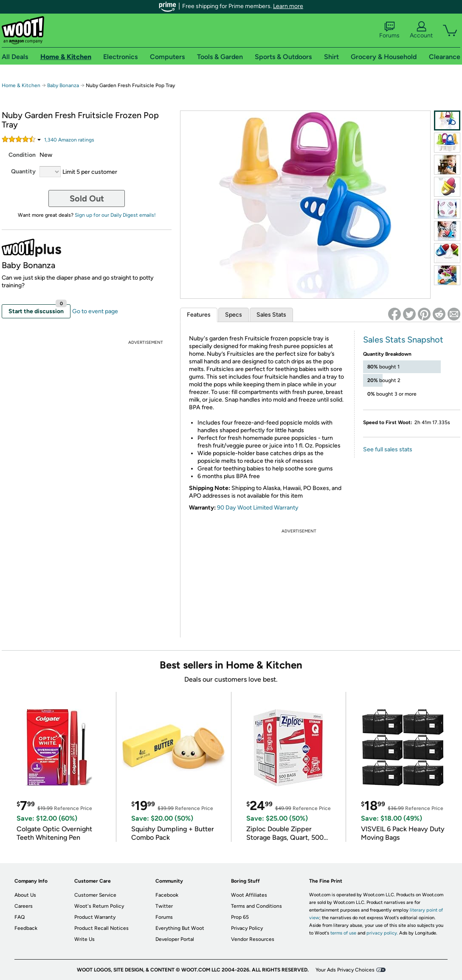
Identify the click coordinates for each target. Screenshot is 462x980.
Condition (22, 155)
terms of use (343, 933)
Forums (389, 30)
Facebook (167, 895)
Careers (24, 906)
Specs (234, 315)
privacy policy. (382, 933)
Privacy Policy (247, 928)
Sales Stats (271, 315)
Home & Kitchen (21, 85)
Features (199, 315)
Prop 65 (240, 917)
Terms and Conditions (256, 906)
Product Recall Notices (101, 928)
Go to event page (95, 311)
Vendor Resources (253, 939)
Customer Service (95, 895)
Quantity (23, 171)
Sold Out (87, 198)
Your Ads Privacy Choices (345, 970)
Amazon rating (69, 140)
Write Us (85, 939)
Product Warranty (95, 917)
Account (421, 30)
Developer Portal (175, 939)
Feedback (26, 928)
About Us (25, 895)
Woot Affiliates (249, 895)
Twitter (164, 906)
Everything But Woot (180, 928)
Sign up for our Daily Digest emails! (115, 215)
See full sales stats (388, 449)
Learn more (288, 6)
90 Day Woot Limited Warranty (258, 508)
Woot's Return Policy (99, 906)
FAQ (20, 917)
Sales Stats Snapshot (403, 340)
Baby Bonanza (63, 85)
